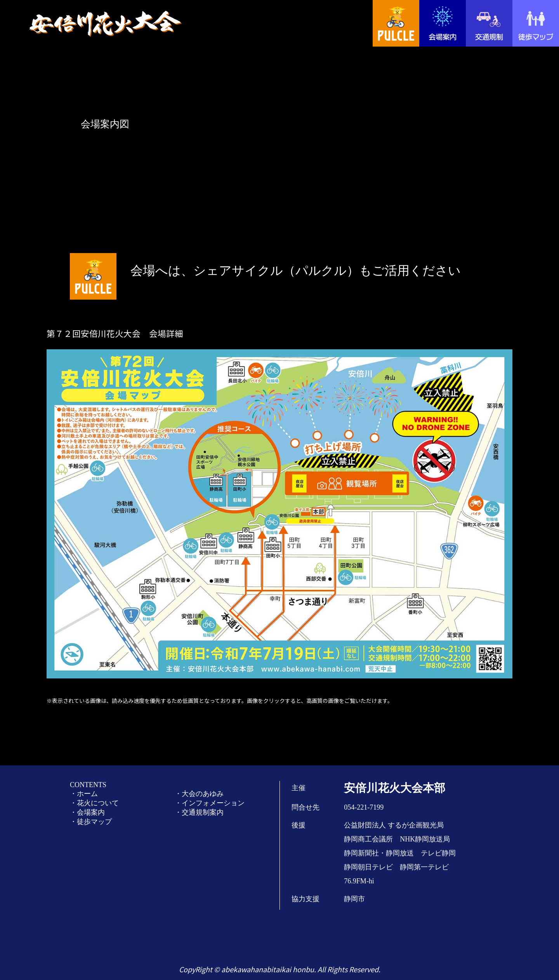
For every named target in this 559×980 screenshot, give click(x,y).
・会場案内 (87, 812)
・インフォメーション (210, 803)
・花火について (94, 803)
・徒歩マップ (91, 822)
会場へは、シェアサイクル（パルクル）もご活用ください (296, 271)
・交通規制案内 (199, 812)
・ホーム (84, 794)
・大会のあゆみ (199, 794)
